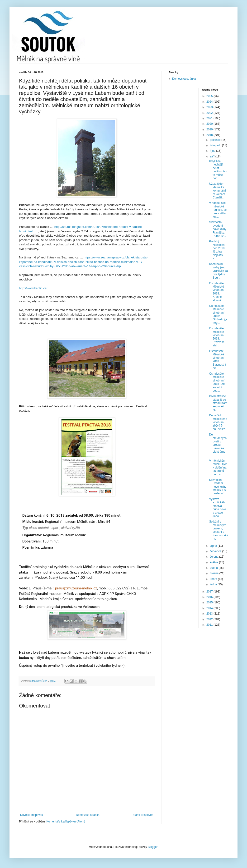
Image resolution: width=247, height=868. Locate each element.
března (214, 573)
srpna (214, 546)
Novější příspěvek (31, 815)
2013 (210, 614)
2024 (210, 102)
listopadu (216, 145)
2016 (210, 597)
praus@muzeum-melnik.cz (76, 588)
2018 (210, 135)
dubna (214, 568)
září (212, 156)
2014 (210, 608)
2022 (210, 113)
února (214, 579)
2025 (210, 96)
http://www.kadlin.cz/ (33, 288)
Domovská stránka (88, 815)
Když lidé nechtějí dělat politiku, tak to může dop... (218, 170)
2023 (210, 107)
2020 (210, 124)
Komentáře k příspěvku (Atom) (66, 822)
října (213, 151)
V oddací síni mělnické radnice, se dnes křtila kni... (218, 210)
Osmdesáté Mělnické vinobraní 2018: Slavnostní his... (217, 360)
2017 (210, 592)
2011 (210, 625)
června (214, 557)
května (214, 562)
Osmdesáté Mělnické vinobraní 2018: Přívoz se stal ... (217, 337)
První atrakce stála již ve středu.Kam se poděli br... (218, 403)
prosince (216, 140)
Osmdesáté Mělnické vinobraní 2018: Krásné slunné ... (217, 292)
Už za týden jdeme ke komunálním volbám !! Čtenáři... (218, 191)
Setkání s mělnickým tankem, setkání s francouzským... (218, 530)
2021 (210, 118)
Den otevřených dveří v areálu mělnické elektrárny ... (218, 445)
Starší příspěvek (143, 815)
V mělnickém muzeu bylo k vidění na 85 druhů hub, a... (218, 468)
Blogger (153, 847)
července (216, 551)
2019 (210, 129)
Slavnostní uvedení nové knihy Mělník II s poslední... (218, 487)
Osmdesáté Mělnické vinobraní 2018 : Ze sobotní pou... (217, 382)
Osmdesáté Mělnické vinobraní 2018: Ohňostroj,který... (218, 314)
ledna (214, 584)
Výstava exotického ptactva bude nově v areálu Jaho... (218, 508)
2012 (210, 619)
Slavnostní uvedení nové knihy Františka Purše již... (218, 229)
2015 (210, 602)
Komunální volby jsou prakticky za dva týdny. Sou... (218, 271)
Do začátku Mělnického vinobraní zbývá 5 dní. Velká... (218, 422)
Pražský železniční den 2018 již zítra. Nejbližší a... (217, 250)
